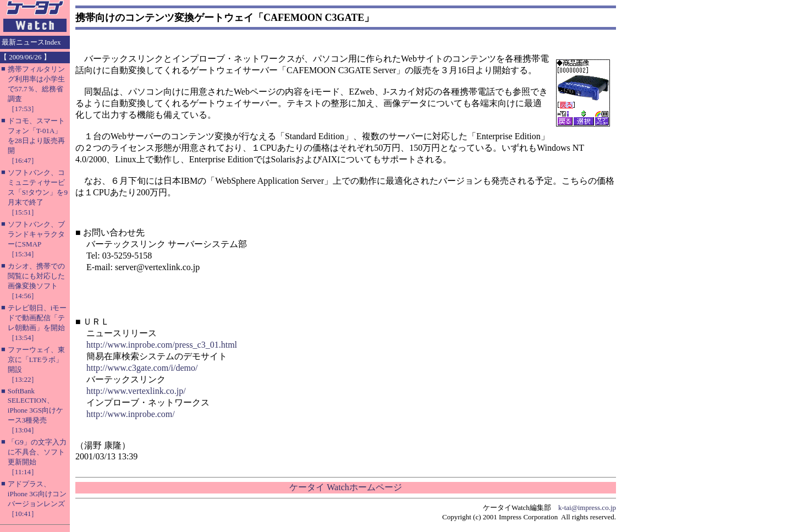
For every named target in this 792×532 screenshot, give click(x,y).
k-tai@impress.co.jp (587, 508)
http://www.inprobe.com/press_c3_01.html (162, 345)
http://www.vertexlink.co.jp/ (136, 391)
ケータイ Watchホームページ (345, 487)
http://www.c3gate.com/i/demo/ (142, 368)
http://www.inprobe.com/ (131, 414)
